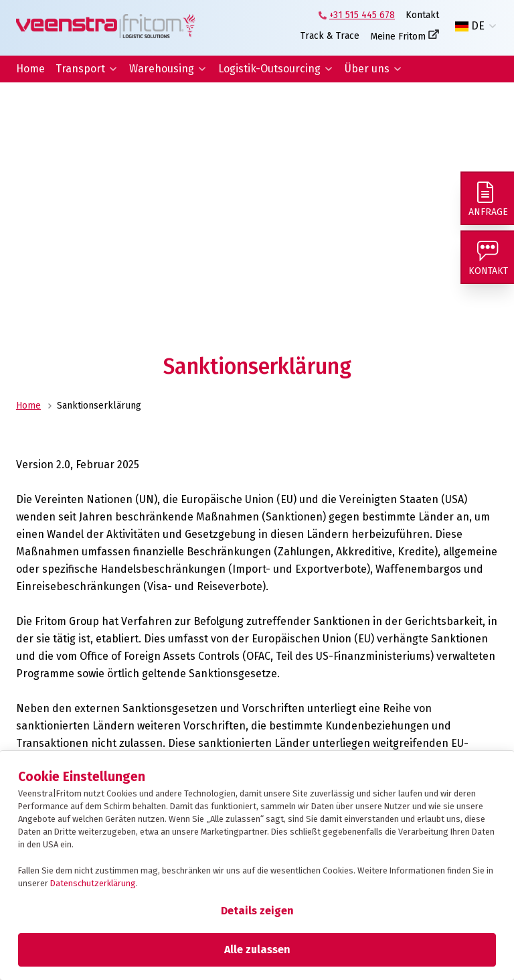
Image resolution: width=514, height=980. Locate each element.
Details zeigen (257, 911)
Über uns (367, 69)
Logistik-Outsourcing (269, 69)
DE (470, 26)
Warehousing (162, 69)
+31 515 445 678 (362, 15)
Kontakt (422, 15)
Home (30, 69)
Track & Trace (330, 36)
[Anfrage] (487, 198)
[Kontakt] (487, 257)
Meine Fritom (398, 37)
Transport (80, 69)
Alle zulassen (257, 950)
